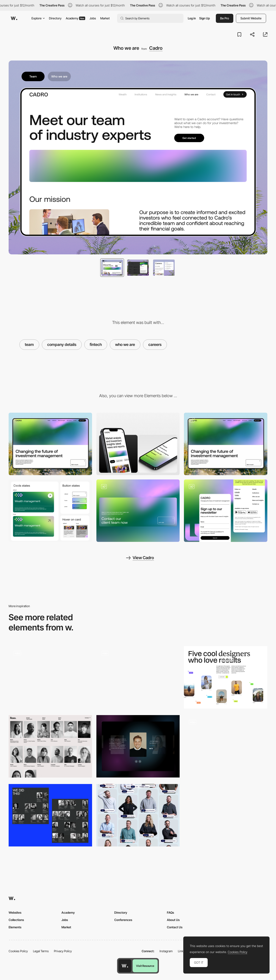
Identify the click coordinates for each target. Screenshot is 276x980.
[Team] (138, 677)
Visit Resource (145, 966)
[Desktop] (50, 444)
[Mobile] (138, 444)
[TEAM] (50, 677)
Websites (15, 912)
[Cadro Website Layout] (226, 444)
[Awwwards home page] (125, 966)
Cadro (156, 48)
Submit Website (251, 18)
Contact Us (175, 927)
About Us (173, 920)
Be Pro (225, 18)
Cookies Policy (18, 951)
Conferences (123, 920)
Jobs (93, 18)
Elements (15, 927)
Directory (55, 18)
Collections (16, 920)
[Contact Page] (138, 511)
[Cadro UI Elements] (50, 511)
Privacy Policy (63, 951)
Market (105, 18)
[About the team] (226, 677)
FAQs (170, 912)
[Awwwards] (14, 18)
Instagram (166, 951)
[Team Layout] (138, 815)
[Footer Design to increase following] (226, 511)
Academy (75, 18)
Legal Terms (41, 951)
